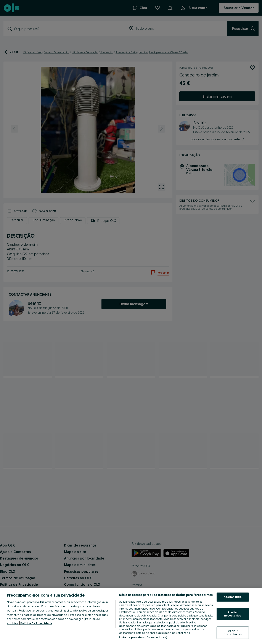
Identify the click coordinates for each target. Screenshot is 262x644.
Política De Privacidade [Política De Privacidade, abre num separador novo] (36, 623)
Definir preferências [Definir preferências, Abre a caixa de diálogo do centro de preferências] (233, 633)
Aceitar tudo (233, 597)
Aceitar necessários (233, 614)
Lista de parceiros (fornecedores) (143, 637)
